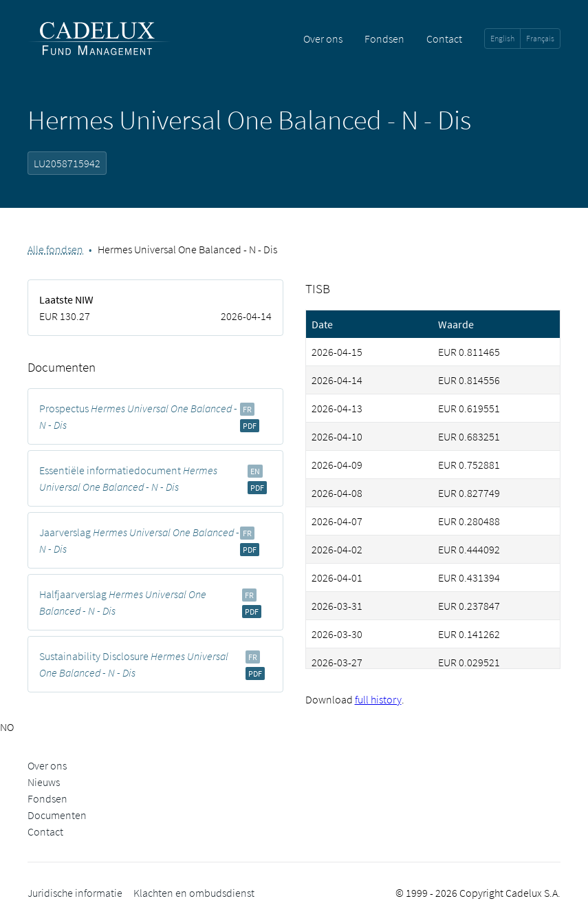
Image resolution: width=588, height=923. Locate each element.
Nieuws (44, 782)
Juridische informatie (75, 893)
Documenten (57, 815)
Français (540, 38)
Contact (444, 39)
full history (378, 699)
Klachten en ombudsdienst (194, 893)
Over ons (323, 39)
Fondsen (384, 39)
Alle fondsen (55, 249)
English (502, 38)
